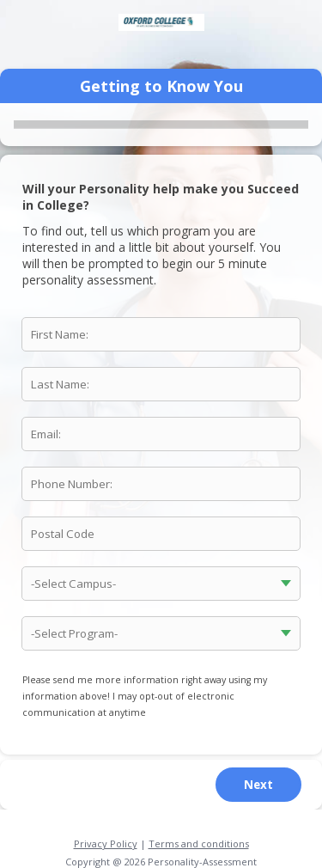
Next (258, 785)
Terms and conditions (199, 844)
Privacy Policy (106, 844)
